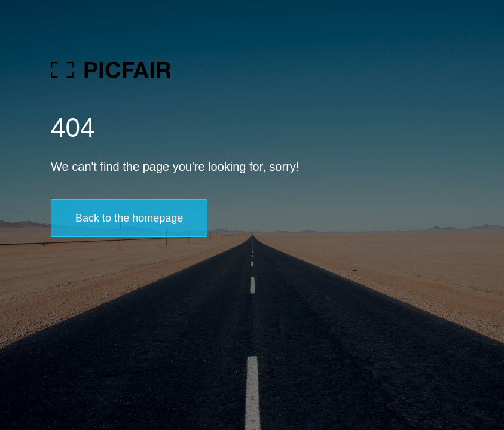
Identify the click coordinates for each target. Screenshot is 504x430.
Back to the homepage (129, 218)
